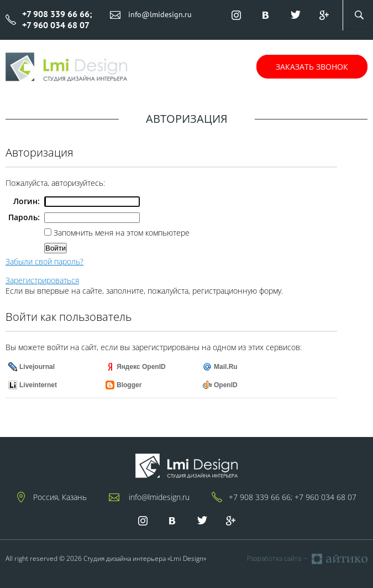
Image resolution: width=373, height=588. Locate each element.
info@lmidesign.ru (160, 14)
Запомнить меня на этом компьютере (120, 233)
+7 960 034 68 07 (325, 497)
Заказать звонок (312, 67)
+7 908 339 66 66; (261, 497)
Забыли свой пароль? (44, 261)
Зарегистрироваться (42, 280)
